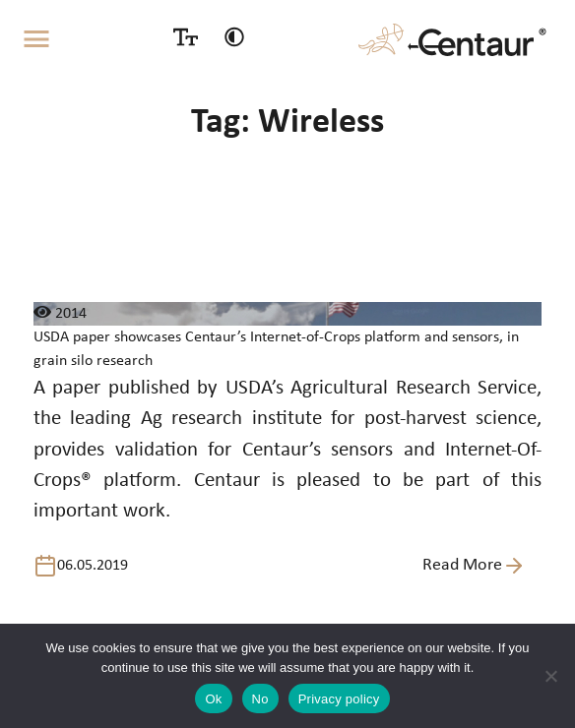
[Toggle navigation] (36, 39)
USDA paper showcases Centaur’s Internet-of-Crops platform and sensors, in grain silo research (276, 349)
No (260, 699)
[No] (550, 676)
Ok (213, 699)
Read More (474, 566)
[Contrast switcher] (234, 36)
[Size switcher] (186, 36)
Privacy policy (339, 699)
